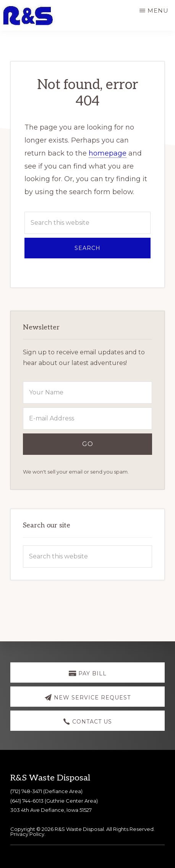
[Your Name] (87, 393)
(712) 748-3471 (26, 791)
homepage (108, 153)
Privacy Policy (27, 834)
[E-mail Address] (87, 419)
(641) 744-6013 (27, 801)
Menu (158, 11)
